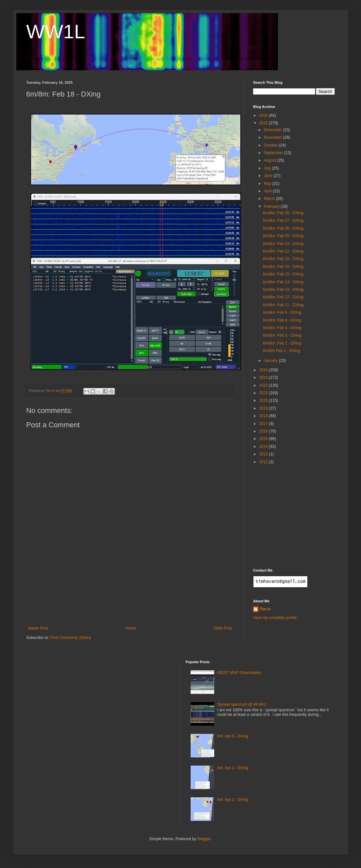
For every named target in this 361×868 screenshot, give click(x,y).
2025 (264, 123)
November (274, 137)
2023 (264, 378)
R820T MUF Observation (239, 673)
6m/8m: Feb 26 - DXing (283, 228)
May (268, 184)
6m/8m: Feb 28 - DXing (283, 213)
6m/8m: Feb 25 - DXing (283, 236)
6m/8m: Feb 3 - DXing (282, 335)
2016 (264, 431)
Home (131, 628)
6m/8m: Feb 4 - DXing (282, 328)
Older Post (223, 628)
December (274, 130)
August (271, 160)
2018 (264, 416)
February (272, 206)
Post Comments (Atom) (70, 638)
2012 (264, 462)
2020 (264, 400)
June (269, 176)
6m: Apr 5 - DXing (233, 736)
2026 (264, 115)
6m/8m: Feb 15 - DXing (283, 274)
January (271, 361)
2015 (264, 439)
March (270, 199)
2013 (264, 454)
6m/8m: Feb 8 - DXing (282, 320)
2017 (264, 424)
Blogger (204, 839)
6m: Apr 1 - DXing (233, 768)
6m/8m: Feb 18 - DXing (283, 259)
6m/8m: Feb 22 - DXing (283, 251)
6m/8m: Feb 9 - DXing (282, 312)
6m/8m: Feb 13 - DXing (283, 290)
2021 (264, 393)
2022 (264, 385)
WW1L (56, 32)
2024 (264, 370)
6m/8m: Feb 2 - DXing (282, 343)
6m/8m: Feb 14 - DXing (283, 282)
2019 (264, 408)
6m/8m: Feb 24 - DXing (283, 244)
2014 (264, 447)
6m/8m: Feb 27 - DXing (283, 221)
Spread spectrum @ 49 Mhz (242, 704)
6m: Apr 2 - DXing (233, 800)
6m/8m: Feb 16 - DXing (283, 267)
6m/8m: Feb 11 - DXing (283, 305)
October (271, 145)
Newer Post (38, 628)
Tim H (265, 609)
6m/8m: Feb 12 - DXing (283, 297)
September (274, 153)
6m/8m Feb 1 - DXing (282, 351)
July (268, 168)
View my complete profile (275, 618)
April (268, 191)
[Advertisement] (130, 597)
